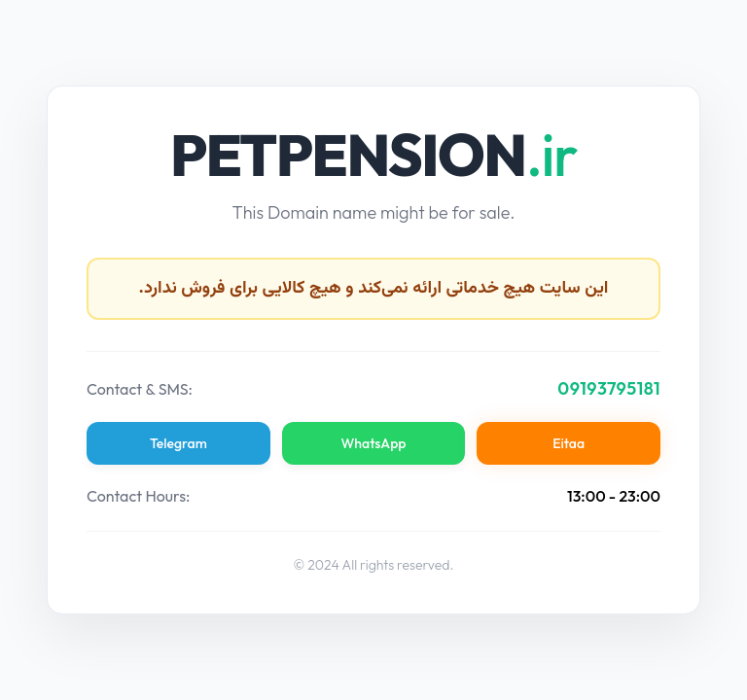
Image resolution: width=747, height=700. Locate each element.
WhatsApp (374, 443)
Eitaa (569, 443)
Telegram (178, 443)
